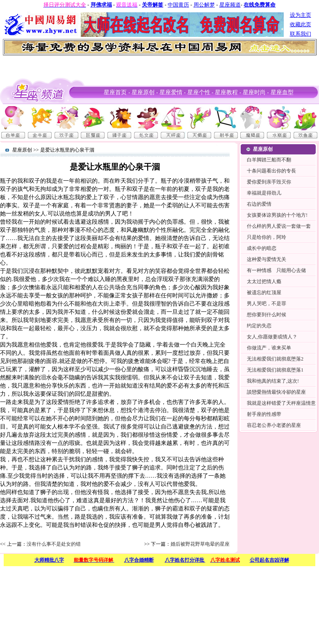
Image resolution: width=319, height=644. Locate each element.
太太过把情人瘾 (264, 281)
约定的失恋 (259, 326)
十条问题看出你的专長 (271, 171)
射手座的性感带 (264, 414)
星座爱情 (171, 92)
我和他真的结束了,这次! (273, 381)
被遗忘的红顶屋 (264, 293)
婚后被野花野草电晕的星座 (200, 544)
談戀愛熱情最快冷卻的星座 (276, 392)
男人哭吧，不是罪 (267, 304)
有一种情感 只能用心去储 (276, 270)
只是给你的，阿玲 (267, 237)
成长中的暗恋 (262, 248)
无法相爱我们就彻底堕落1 (275, 370)
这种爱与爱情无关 (267, 259)
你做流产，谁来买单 (269, 348)
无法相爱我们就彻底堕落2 (275, 359)
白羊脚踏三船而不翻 (269, 160)
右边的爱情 (259, 204)
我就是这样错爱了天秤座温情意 (281, 403)
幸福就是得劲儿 (264, 193)
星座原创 (143, 92)
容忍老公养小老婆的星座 (274, 425)
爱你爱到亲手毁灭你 (269, 182)
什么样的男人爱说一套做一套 (279, 226)
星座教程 (226, 92)
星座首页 (115, 92)
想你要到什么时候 (267, 315)
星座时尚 (254, 92)
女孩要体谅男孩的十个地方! (277, 215)
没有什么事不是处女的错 (54, 544)
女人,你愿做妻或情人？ (272, 337)
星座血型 (282, 92)
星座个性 (199, 92)
